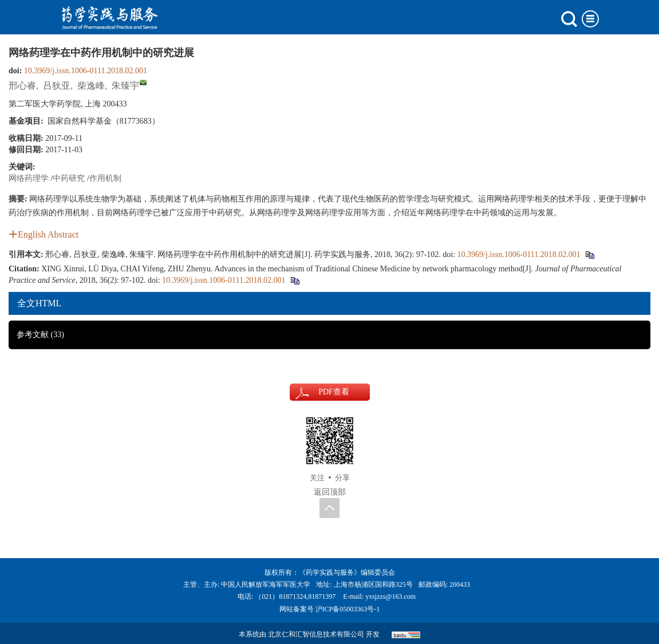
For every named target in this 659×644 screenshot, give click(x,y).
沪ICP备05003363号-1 (348, 609)
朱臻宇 (125, 86)
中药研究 (69, 178)
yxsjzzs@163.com (390, 596)
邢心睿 (22, 86)
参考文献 (40, 335)
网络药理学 (29, 178)
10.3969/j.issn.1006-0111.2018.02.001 (86, 71)
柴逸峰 (91, 86)
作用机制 (105, 178)
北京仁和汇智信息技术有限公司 (316, 634)
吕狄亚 (57, 86)
